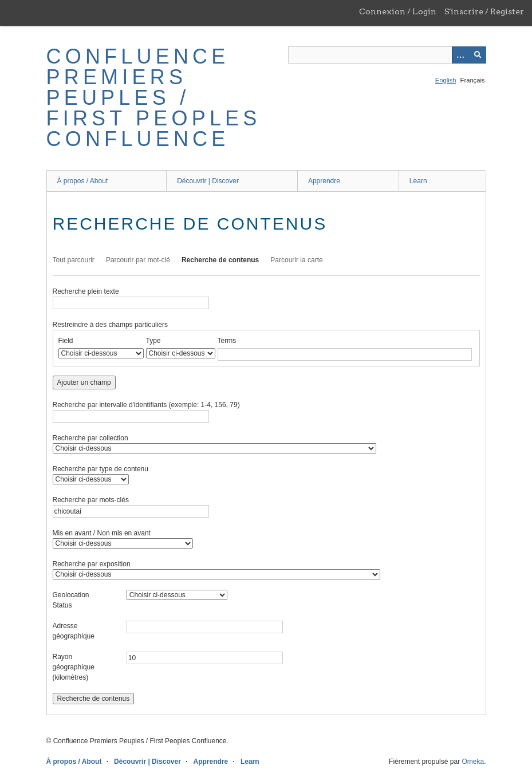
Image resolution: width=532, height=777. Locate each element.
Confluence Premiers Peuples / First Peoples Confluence (154, 98)
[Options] (460, 55)
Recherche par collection (90, 438)
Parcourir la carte (296, 260)
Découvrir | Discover (208, 181)
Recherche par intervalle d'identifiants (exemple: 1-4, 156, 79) (146, 405)
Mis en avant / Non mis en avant (102, 533)
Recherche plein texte (86, 291)
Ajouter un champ (84, 382)
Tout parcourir (74, 260)
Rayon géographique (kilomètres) (74, 667)
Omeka (473, 762)
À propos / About (83, 181)
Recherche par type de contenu (101, 469)
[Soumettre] (478, 55)
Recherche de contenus (220, 260)
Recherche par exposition (92, 564)
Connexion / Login (398, 11)
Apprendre (324, 181)
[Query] (387, 55)
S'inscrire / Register (484, 11)
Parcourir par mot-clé (138, 260)
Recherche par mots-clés (91, 500)
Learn (418, 181)
